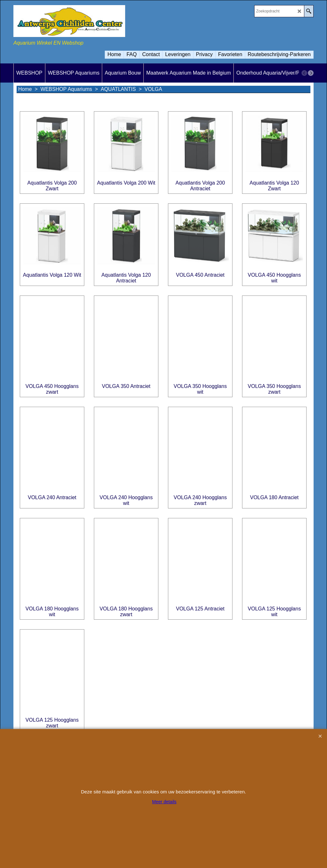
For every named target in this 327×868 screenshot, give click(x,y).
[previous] (304, 73)
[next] (311, 73)
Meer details (164, 802)
